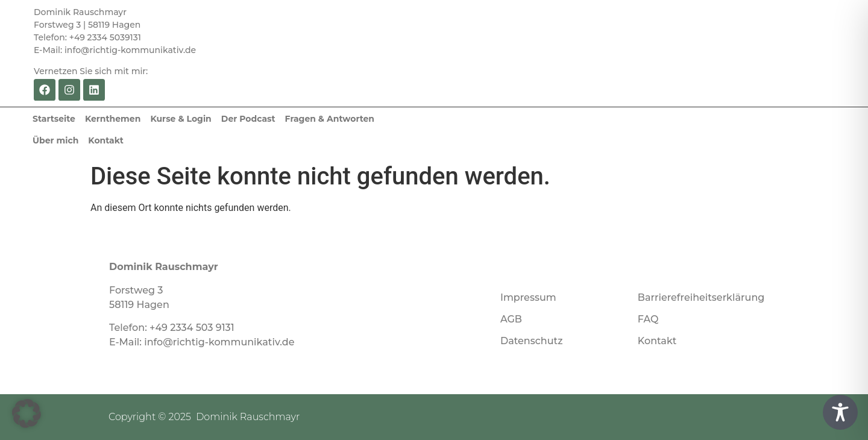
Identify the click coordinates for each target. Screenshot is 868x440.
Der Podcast (248, 119)
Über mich (55, 140)
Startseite (54, 119)
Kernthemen (113, 119)
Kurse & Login (181, 119)
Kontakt (106, 140)
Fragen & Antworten (330, 119)
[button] (27, 413)
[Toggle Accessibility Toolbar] (840, 412)
